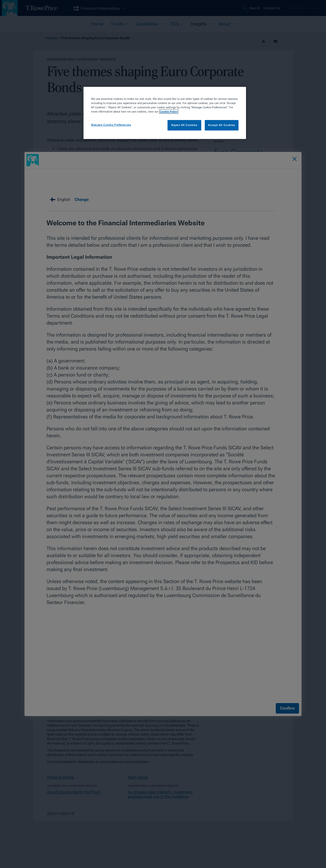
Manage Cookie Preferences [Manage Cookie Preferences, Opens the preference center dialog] (111, 125)
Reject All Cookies (184, 125)
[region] (165, 113)
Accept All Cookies (221, 125)
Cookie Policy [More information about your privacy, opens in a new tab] (169, 112)
